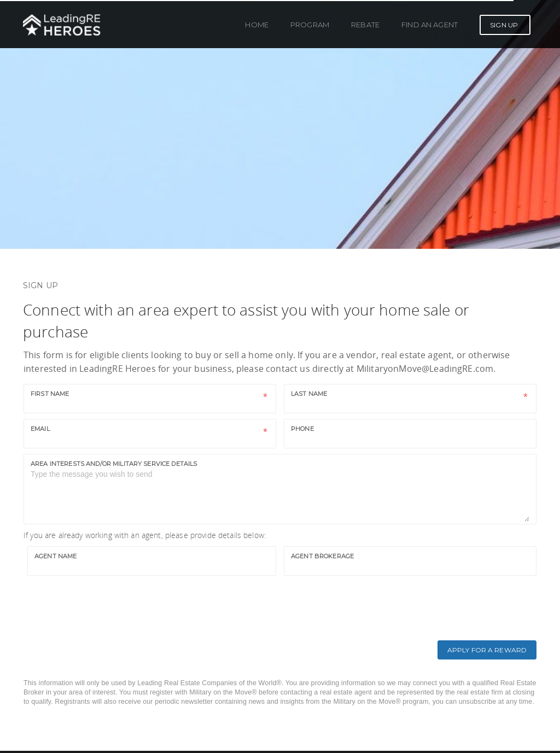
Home (257, 25)
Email (40, 429)
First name (50, 394)
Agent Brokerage (322, 556)
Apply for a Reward (487, 650)
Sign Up (504, 25)
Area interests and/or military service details (114, 464)
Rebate (365, 25)
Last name (309, 394)
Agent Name (56, 556)
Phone (302, 429)
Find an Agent (430, 25)
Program (310, 25)
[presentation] (112, 603)
